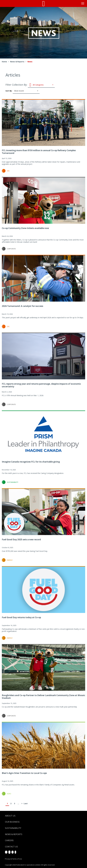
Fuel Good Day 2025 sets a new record (21, 539)
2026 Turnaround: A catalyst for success (22, 306)
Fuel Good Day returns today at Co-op (21, 617)
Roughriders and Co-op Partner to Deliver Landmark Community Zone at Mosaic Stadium (43, 697)
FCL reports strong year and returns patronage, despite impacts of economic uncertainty (41, 385)
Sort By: (23, 91)
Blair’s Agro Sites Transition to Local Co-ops (24, 773)
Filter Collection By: (30, 85)
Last (26, 803)
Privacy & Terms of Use (13, 859)
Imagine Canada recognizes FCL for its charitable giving (31, 462)
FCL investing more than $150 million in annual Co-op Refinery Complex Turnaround (39, 152)
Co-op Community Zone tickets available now (25, 228)
